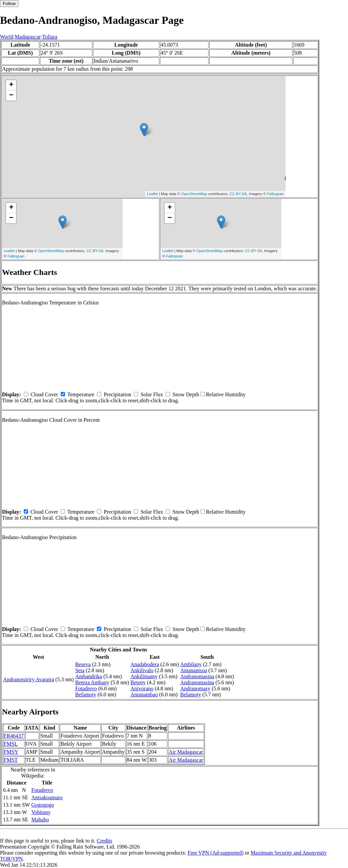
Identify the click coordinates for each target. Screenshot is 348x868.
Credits (104, 841)
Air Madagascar (186, 752)
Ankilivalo (142, 670)
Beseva (83, 664)
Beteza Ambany (92, 682)
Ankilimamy (144, 676)
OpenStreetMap (194, 194)
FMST (11, 760)
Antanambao (144, 695)
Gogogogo (43, 805)
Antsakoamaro (47, 797)
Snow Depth (186, 394)
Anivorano (142, 688)
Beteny (138, 682)
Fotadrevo (86, 688)
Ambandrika (89, 676)
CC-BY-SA (238, 194)
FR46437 (14, 736)
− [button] (11, 96)
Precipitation (117, 394)
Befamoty (86, 695)
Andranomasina (197, 676)
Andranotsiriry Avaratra (28, 679)
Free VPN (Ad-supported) (215, 853)
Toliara (50, 37)
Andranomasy (195, 688)
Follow (9, 4)
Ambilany (191, 664)
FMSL (11, 744)
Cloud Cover (44, 394)
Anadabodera (145, 664)
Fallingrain (275, 194)
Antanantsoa (193, 670)
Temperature (81, 394)
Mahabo (40, 820)
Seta (80, 670)
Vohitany (41, 812)
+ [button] (11, 85)
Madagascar (28, 37)
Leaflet (152, 194)
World (7, 37)
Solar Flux (152, 394)
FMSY (11, 752)
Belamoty (190, 695)
